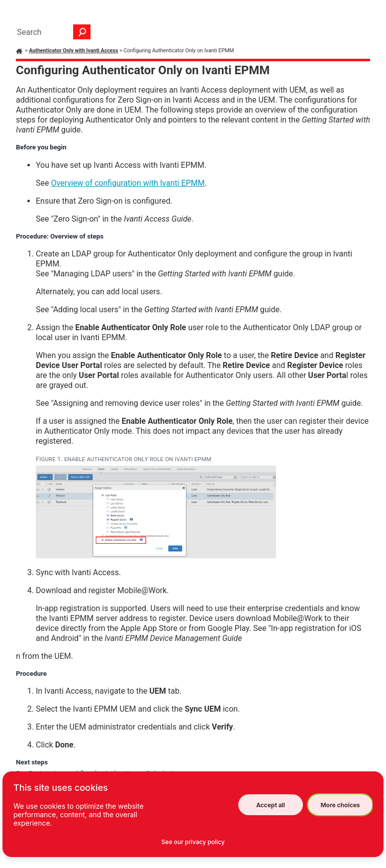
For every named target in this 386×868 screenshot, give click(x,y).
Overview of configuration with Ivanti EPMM (128, 183)
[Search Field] (51, 32)
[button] (82, 32)
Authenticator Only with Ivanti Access (73, 51)
